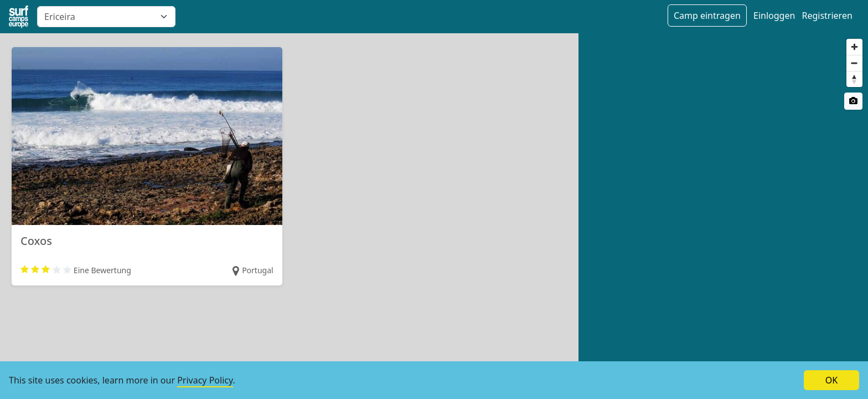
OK (831, 380)
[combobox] (106, 17)
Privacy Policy (205, 380)
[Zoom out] (854, 63)
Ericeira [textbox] (60, 17)
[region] (723, 216)
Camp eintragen (707, 16)
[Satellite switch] (853, 101)
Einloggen (774, 16)
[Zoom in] (854, 47)
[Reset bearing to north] (854, 79)
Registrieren (827, 16)
